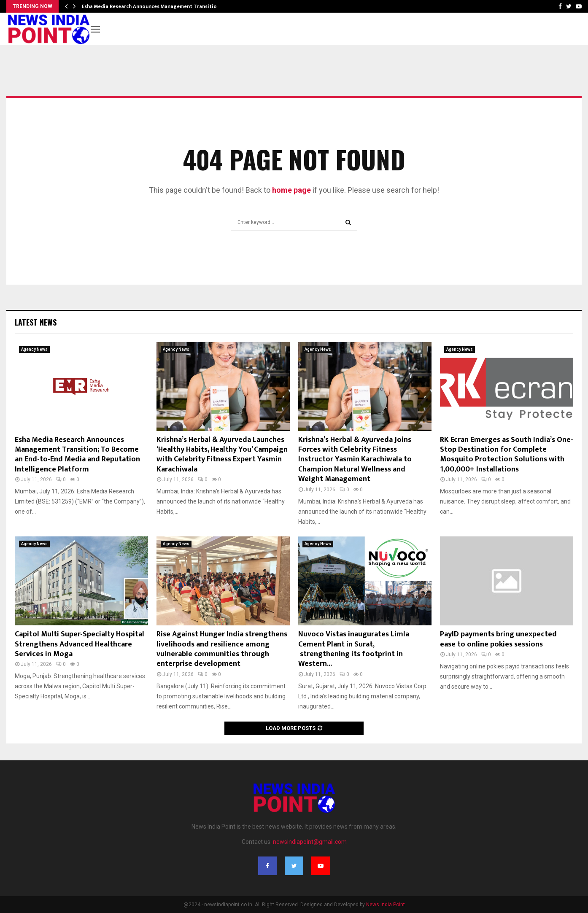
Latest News (36, 322)
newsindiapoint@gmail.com (310, 842)
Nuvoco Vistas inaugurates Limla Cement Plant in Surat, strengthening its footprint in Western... (354, 649)
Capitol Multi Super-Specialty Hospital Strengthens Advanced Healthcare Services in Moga (80, 644)
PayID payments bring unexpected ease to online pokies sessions (498, 639)
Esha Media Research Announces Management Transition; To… (157, 6)
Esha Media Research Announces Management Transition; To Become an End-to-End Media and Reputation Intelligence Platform (77, 455)
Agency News (34, 349)
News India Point (386, 905)
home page (291, 190)
